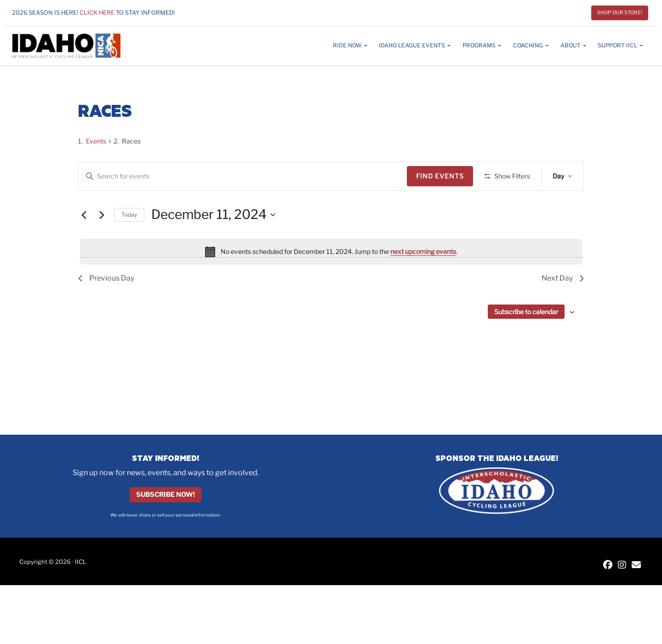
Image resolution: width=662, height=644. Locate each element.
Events (96, 141)
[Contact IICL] (636, 566)
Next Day (563, 305)
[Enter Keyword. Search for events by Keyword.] (244, 176)
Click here (97, 13)
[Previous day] (84, 242)
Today (129, 241)
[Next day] (102, 242)
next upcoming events (423, 278)
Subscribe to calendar (526, 339)
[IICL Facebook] (608, 566)
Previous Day (106, 305)
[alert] (331, 279)
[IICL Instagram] (622, 566)
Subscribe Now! (165, 495)
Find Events (443, 176)
